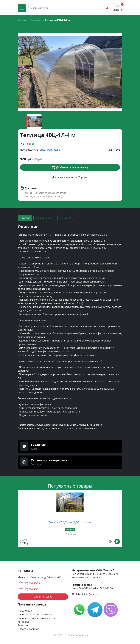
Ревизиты (23, 625)
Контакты (23, 622)
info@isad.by (91, 594)
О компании (25, 611)
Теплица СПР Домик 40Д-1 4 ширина (70, 522)
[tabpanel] (70, 329)
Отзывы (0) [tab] (66, 218)
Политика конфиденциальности (36, 618)
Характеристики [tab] (45, 218)
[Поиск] (66, 8)
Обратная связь (43, 597)
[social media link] (80, 610)
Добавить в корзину (70, 167)
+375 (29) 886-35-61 (29, 589)
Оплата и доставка (29, 629)
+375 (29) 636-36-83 (29, 583)
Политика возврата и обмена (35, 615)
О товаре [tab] (25, 218)
